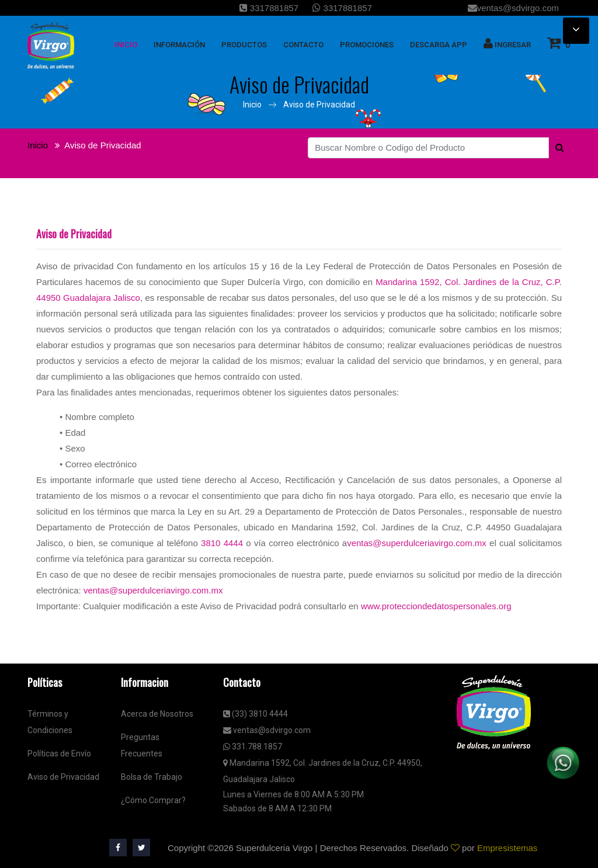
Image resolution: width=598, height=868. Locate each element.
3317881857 (269, 8)
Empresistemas (507, 848)
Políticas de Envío (59, 754)
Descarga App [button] (439, 45)
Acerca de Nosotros (157, 714)
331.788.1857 (253, 747)
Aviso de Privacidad (319, 105)
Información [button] (179, 45)
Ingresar (507, 43)
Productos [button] (244, 45)
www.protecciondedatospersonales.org (436, 606)
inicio (126, 45)
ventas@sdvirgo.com (513, 8)
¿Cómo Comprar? (153, 800)
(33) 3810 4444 (255, 714)
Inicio (252, 105)
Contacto (303, 45)
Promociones (367, 45)
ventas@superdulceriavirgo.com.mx (417, 543)
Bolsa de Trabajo (152, 777)
